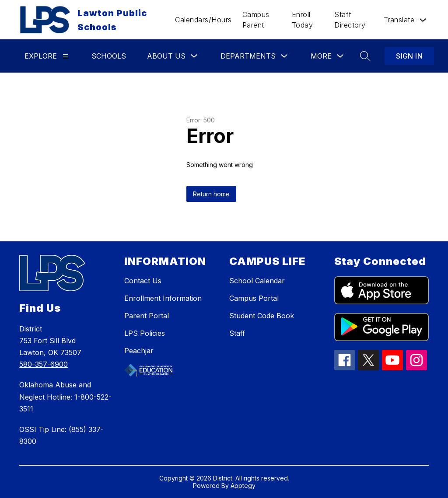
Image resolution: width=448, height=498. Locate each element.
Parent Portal (147, 316)
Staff (237, 333)
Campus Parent (256, 20)
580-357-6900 (44, 364)
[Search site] (365, 56)
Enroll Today (303, 20)
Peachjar (139, 351)
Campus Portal (254, 298)
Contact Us (143, 281)
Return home (211, 194)
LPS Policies (145, 333)
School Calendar (257, 281)
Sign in (409, 56)
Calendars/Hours (203, 20)
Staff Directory (350, 20)
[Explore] (65, 56)
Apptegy (243, 486)
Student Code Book (262, 316)
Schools (109, 56)
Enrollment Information (163, 298)
